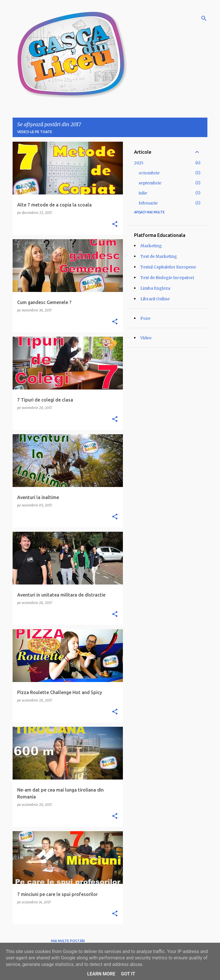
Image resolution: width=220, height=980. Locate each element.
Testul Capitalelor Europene (168, 267)
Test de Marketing (159, 256)
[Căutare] (204, 18)
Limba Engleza (155, 288)
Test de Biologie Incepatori (167, 278)
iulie (143, 193)
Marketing (151, 246)
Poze (145, 318)
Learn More (101, 974)
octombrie (149, 173)
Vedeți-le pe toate (35, 132)
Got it (128, 974)
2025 (139, 163)
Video (146, 338)
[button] (115, 224)
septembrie (150, 183)
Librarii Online (155, 299)
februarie (148, 203)
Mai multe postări (68, 941)
